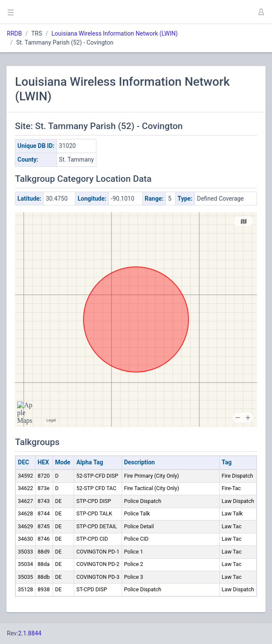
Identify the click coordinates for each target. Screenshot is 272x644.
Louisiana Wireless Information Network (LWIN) (115, 33)
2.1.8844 (30, 633)
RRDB (14, 33)
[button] (261, 12)
